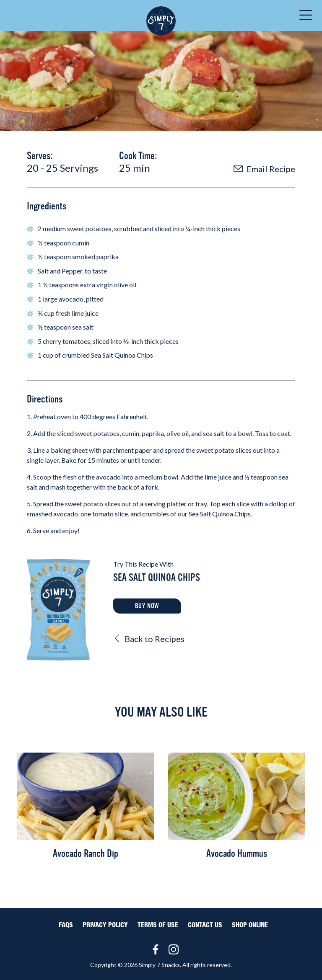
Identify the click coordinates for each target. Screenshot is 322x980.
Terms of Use (158, 925)
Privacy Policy (105, 925)
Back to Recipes (149, 639)
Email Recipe (264, 169)
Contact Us (205, 925)
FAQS (66, 925)
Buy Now (147, 606)
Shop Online (250, 925)
